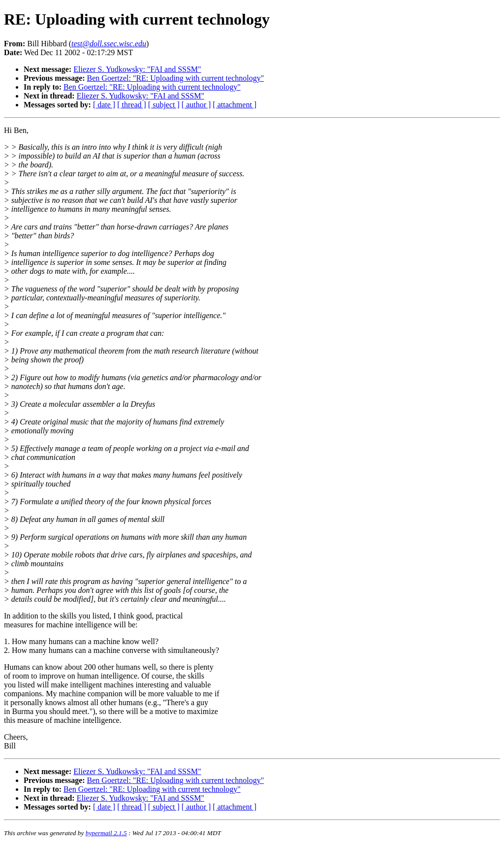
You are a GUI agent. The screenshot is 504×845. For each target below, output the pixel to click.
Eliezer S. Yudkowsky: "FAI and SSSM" (137, 69)
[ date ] (104, 105)
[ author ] (196, 105)
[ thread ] (132, 105)
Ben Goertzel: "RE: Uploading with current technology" (176, 78)
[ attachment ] (235, 105)
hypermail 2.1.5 (106, 833)
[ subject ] (164, 105)
